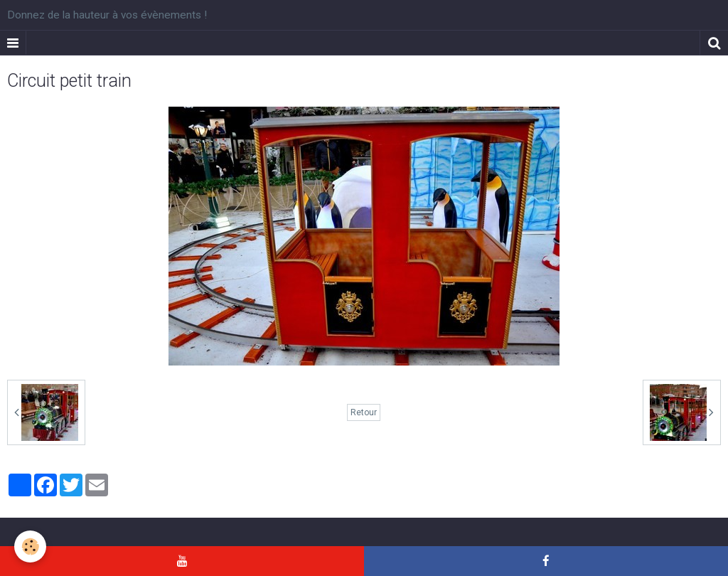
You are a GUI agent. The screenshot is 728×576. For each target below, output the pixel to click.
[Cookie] (30, 546)
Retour (364, 412)
